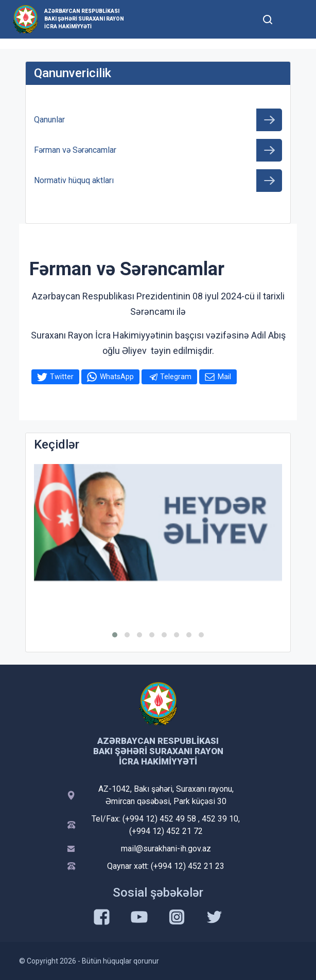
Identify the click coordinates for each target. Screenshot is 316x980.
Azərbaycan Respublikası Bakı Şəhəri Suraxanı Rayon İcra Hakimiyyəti (84, 19)
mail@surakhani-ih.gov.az (166, 849)
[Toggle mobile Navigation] (293, 19)
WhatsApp (117, 377)
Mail (224, 377)
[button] (115, 635)
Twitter (62, 377)
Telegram (176, 377)
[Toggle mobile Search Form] (268, 18)
